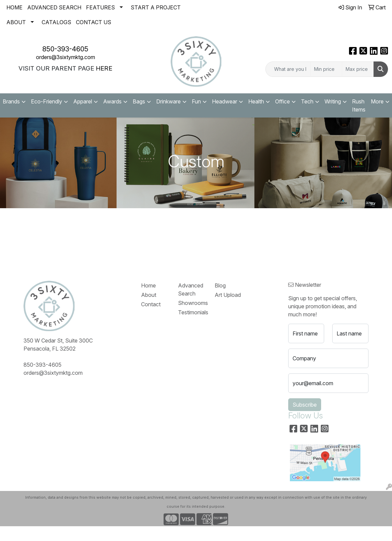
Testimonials (192, 312)
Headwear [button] (225, 101)
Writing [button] (333, 101)
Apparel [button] (83, 101)
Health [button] (256, 101)
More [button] (377, 101)
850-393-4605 (65, 49)
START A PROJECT (156, 7)
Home (148, 285)
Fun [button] (196, 101)
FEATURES (100, 7)
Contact (151, 304)
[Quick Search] (288, 69)
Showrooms (192, 303)
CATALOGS (56, 22)
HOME (14, 7)
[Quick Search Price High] (358, 69)
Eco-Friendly (47, 101)
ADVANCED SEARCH (54, 7)
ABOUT (16, 22)
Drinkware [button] (168, 101)
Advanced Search (191, 289)
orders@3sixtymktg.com (66, 57)
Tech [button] (307, 101)
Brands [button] (11, 101)
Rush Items (359, 105)
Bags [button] (139, 101)
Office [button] (282, 101)
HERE (104, 68)
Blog (220, 285)
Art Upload (228, 295)
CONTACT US (94, 22)
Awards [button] (112, 101)
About (149, 295)
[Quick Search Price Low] (326, 69)
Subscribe (305, 405)
